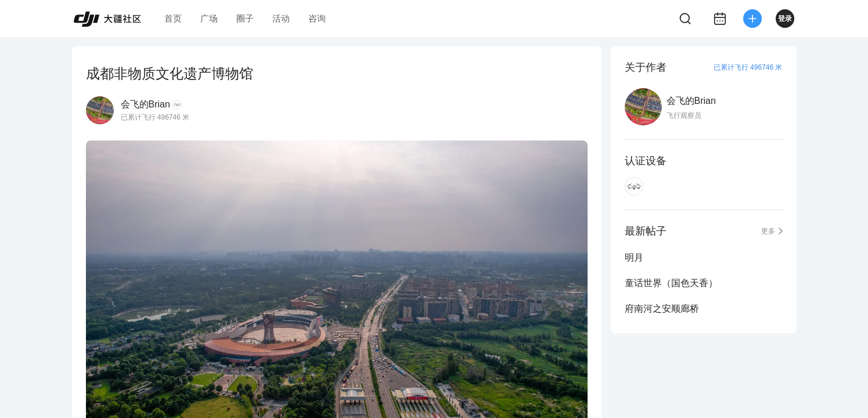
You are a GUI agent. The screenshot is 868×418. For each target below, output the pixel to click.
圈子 (245, 18)
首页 (173, 18)
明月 (634, 257)
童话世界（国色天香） (671, 283)
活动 (281, 18)
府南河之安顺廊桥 (662, 309)
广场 (209, 18)
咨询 (317, 18)
